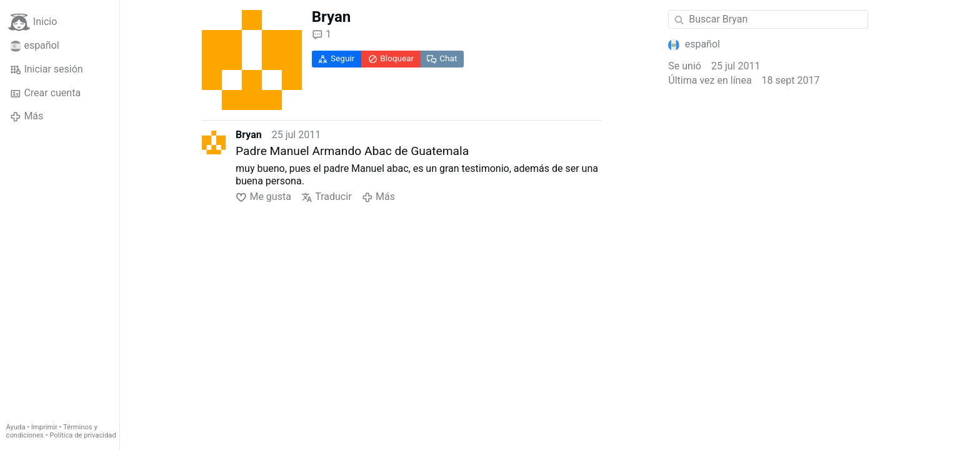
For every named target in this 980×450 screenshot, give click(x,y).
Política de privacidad (82, 435)
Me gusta (263, 197)
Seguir (336, 58)
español (35, 46)
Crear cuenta (45, 93)
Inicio (32, 22)
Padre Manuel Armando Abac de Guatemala (352, 151)
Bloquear (391, 58)
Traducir (327, 197)
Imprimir (44, 427)
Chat (442, 58)
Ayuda (16, 427)
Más (27, 116)
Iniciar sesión (47, 69)
